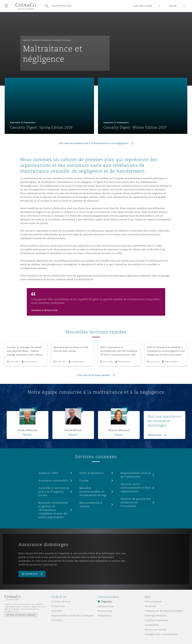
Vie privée (150, 606)
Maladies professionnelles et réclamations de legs (93, 492)
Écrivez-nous (105, 611)
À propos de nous (61, 601)
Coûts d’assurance (92, 473)
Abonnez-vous (106, 606)
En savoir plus (30, 574)
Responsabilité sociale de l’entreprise (73, 616)
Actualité (57, 611)
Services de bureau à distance (21, 615)
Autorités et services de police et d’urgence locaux (54, 492)
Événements (105, 616)
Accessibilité (152, 625)
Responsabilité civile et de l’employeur (136, 475)
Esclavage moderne (156, 616)
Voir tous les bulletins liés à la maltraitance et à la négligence (94, 143)
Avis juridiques (153, 601)
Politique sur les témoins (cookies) (164, 611)
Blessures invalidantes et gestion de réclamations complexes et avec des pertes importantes (53, 510)
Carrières (57, 620)
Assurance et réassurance (42, 40)
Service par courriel (156, 630)
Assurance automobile (53, 480)
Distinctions (58, 606)
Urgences (107, 602)
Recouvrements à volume (91, 504)
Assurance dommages (62, 40)
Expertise (27, 40)
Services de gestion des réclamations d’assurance (136, 502)
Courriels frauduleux (156, 620)
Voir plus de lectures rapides (94, 375)
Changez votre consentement (161, 634)
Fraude (84, 480)
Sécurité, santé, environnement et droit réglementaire (136, 488)
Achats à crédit (48, 473)
